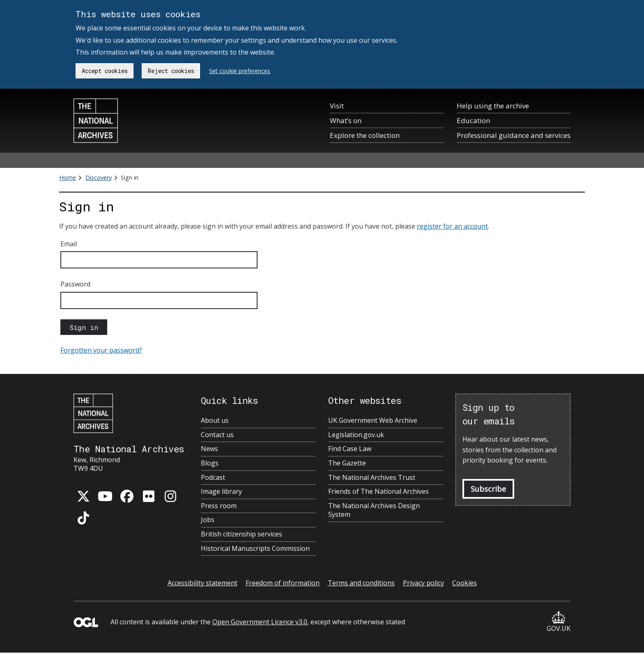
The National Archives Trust (372, 478)
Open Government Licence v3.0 (260, 622)
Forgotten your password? (101, 350)
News (209, 449)
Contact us (217, 435)
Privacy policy (423, 583)
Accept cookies (105, 71)
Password (75, 284)
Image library (221, 492)
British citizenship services (241, 534)
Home (68, 178)
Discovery (99, 178)
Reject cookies (171, 71)
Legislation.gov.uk (356, 435)
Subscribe (488, 489)
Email (69, 244)
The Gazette (347, 463)
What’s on (346, 120)
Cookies (465, 583)
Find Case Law (350, 449)
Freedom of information (283, 583)
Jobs (208, 520)
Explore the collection (365, 135)
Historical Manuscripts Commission (255, 549)
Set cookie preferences (240, 71)
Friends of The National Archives (378, 492)
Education (473, 120)
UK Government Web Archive (373, 421)
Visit (337, 106)
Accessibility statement (202, 583)
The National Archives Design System (374, 510)
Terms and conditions (361, 583)
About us (215, 421)
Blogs (210, 463)
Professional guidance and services (514, 135)
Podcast (213, 478)
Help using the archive (493, 106)
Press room (219, 506)
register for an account (452, 226)
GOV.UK (559, 622)
